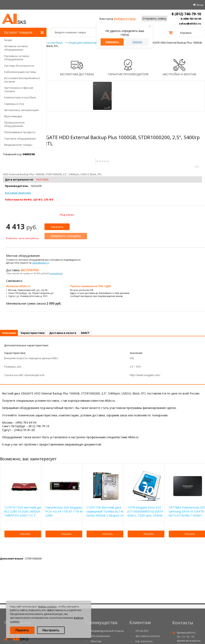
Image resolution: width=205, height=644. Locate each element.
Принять (22, 630)
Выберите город (125, 19)
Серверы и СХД (14, 104)
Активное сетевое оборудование (16, 48)
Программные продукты (20, 132)
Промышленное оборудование (14, 124)
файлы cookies (47, 606)
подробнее (56, 273)
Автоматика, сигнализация (21, 110)
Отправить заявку (154, 18)
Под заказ (67, 215)
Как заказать (144, 641)
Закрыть (137, 42)
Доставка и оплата (148, 636)
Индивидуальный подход (107, 631)
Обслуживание (100, 636)
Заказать (57, 227)
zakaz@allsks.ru (190, 23)
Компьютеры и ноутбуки (20, 97)
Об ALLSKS (142, 631)
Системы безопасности (19, 66)
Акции (8, 40)
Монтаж (96, 641)
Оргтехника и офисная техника (19, 89)
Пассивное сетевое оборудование (17, 58)
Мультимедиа (13, 116)
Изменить (112, 42)
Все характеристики (18, 193)
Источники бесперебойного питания (22, 80)
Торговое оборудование (20, 139)
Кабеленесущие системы (20, 72)
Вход (200, 5)
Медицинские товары (18, 145)
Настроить (51, 630)
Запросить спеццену (66, 236)
